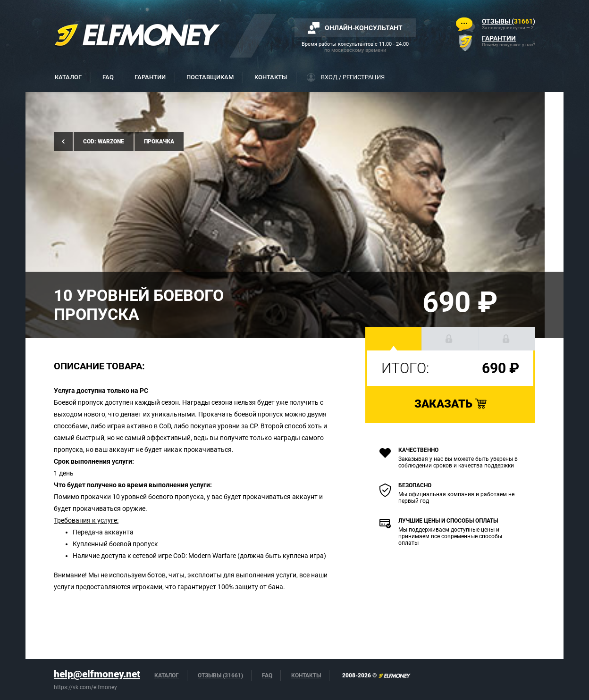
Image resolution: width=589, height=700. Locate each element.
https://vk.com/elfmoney (85, 687)
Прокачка (159, 142)
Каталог (68, 77)
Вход (329, 77)
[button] (394, 339)
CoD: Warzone (104, 142)
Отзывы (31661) (220, 675)
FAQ (108, 77)
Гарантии (150, 77)
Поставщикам (210, 77)
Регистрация (364, 77)
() (509, 21)
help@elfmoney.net (97, 674)
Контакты (271, 77)
